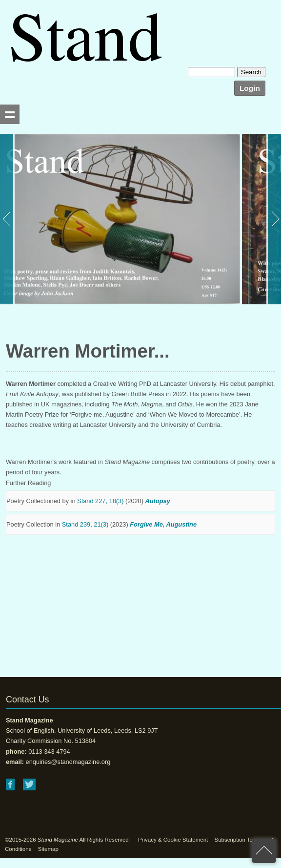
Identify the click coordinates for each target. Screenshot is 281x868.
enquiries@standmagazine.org (68, 762)
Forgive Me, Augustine (163, 524)
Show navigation (10, 114)
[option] (120, 219)
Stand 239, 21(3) (85, 524)
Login (250, 88)
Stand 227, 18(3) (100, 501)
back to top (264, 851)
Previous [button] (7, 219)
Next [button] (274, 219)
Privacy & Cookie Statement (173, 840)
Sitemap (48, 849)
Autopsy (158, 501)
